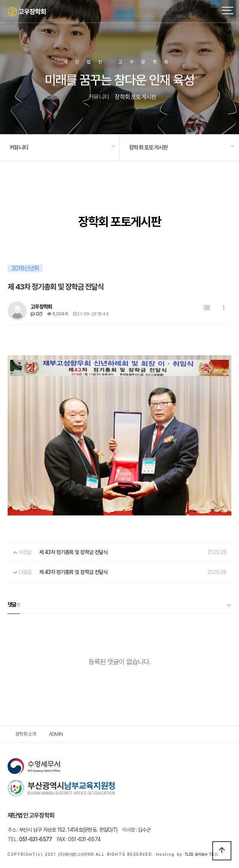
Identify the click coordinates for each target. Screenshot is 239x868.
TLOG (189, 854)
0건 (36, 314)
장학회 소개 (26, 734)
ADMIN (56, 734)
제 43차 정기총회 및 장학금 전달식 (73, 552)
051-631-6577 (30, 839)
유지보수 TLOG (207, 854)
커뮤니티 (19, 148)
